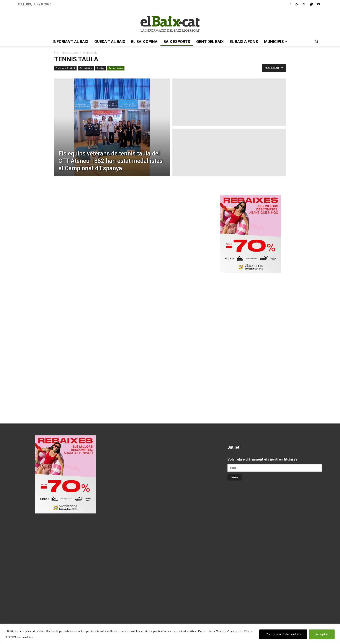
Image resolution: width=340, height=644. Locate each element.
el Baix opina (144, 42)
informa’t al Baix (70, 42)
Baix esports (177, 42)
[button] (317, 42)
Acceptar (322, 634)
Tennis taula (116, 68)
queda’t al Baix (110, 42)
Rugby (101, 68)
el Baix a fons (244, 42)
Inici (57, 53)
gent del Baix (210, 42)
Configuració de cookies (283, 634)
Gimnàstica (86, 68)
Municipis (276, 42)
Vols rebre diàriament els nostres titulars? (262, 459)
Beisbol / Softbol (65, 68)
